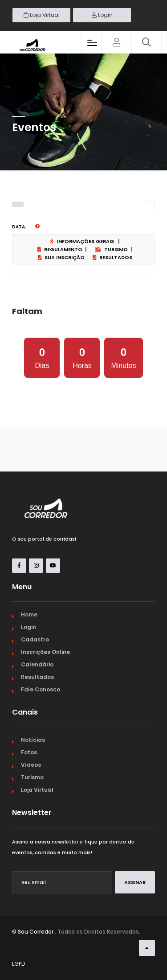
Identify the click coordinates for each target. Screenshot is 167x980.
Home (29, 614)
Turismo (111, 249)
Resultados (112, 257)
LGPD (18, 964)
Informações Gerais (82, 241)
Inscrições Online (45, 652)
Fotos (29, 752)
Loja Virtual (42, 15)
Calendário (37, 664)
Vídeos (31, 765)
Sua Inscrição (61, 257)
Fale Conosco (41, 689)
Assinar (135, 882)
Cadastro (35, 639)
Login (102, 15)
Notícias (33, 740)
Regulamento (60, 249)
